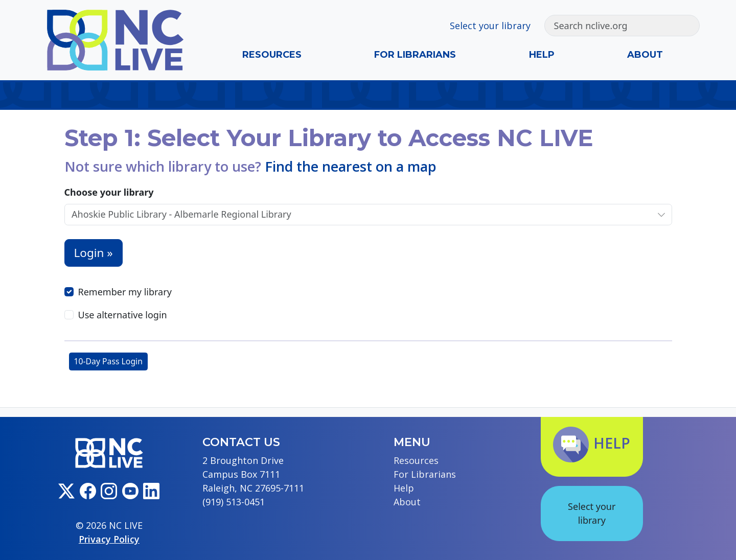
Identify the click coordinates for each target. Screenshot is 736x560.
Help (542, 55)
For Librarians (415, 55)
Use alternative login (123, 315)
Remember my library (125, 292)
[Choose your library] (358, 214)
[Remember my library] (69, 292)
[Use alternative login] (69, 315)
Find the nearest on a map (351, 166)
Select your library (490, 26)
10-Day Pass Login (108, 361)
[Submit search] (689, 26)
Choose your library (109, 192)
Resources (272, 55)
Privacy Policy (109, 539)
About (645, 55)
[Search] (611, 26)
